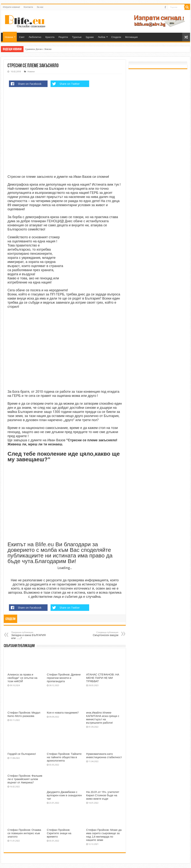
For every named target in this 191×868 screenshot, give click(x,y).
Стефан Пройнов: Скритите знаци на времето (59, 833)
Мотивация (131, 37)
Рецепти (63, 37)
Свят (22, 37)
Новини (9, 37)
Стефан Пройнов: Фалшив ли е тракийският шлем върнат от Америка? (25, 779)
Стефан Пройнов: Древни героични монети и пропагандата (64, 678)
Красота (50, 37)
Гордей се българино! (22, 754)
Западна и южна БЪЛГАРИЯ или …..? (30, 635)
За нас (40, 7)
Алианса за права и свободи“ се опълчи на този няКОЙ (22, 678)
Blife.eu (45, 544)
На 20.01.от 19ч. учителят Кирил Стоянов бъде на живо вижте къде (103, 795)
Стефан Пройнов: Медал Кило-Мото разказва (24, 714)
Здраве (90, 37)
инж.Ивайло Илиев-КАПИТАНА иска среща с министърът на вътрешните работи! (103, 718)
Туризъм (77, 37)
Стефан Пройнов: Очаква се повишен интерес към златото (24, 833)
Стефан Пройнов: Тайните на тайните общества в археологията (64, 757)
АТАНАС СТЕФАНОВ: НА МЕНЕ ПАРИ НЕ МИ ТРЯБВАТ (103, 678)
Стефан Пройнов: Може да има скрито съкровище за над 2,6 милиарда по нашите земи (104, 835)
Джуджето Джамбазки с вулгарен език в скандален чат (64, 795)
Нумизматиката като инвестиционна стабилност (104, 756)
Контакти (28, 7)
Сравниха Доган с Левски (38, 49)
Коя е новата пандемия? (63, 713)
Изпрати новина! (11, 7)
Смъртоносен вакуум (99, 634)
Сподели (116, 37)
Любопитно (35, 37)
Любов (102, 37)
